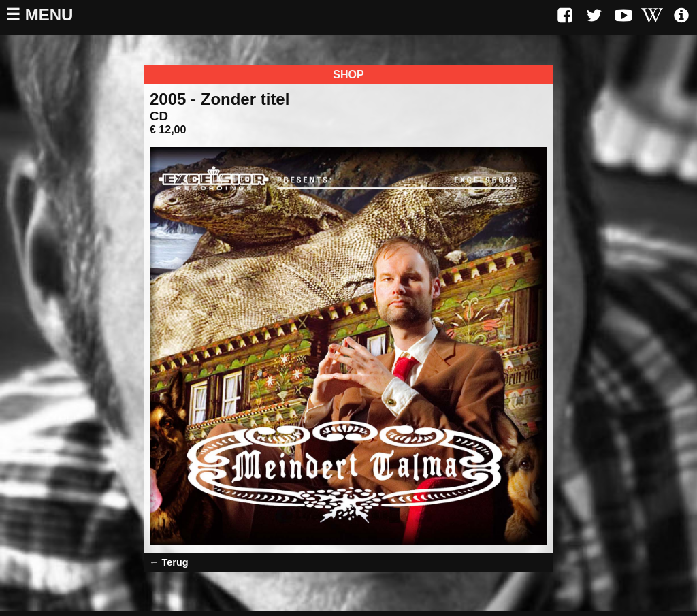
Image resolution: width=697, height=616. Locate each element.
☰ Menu (39, 15)
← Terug (168, 562)
